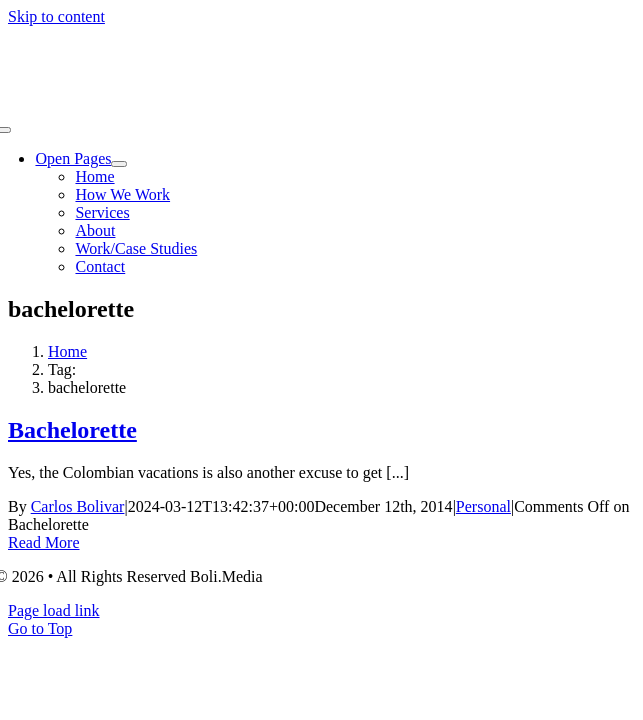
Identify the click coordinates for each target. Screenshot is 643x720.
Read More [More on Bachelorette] (44, 542)
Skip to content (56, 16)
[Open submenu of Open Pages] (119, 164)
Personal (483, 506)
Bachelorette (72, 430)
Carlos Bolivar (78, 506)
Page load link (54, 610)
